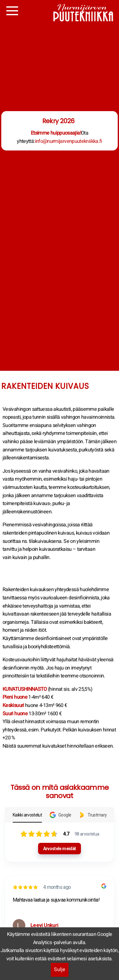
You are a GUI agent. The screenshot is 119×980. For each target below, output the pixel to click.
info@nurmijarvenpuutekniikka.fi (69, 141)
